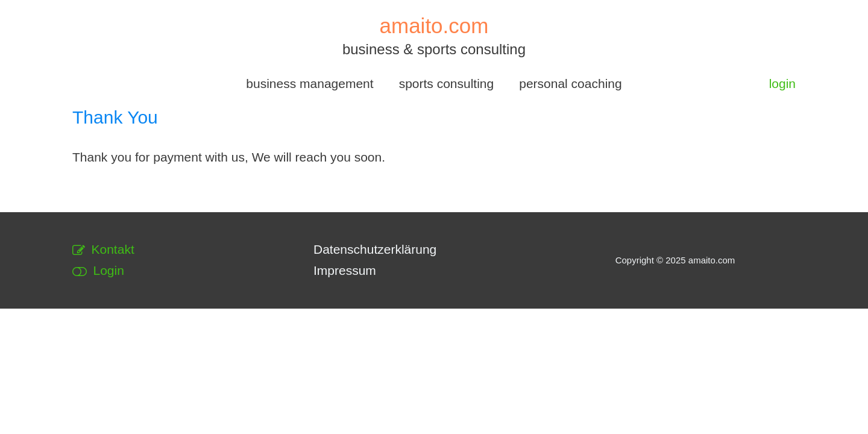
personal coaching (570, 83)
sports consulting (447, 83)
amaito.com (434, 26)
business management (310, 83)
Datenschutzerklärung (375, 249)
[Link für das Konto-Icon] (782, 84)
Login (98, 270)
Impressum (345, 270)
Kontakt (103, 249)
